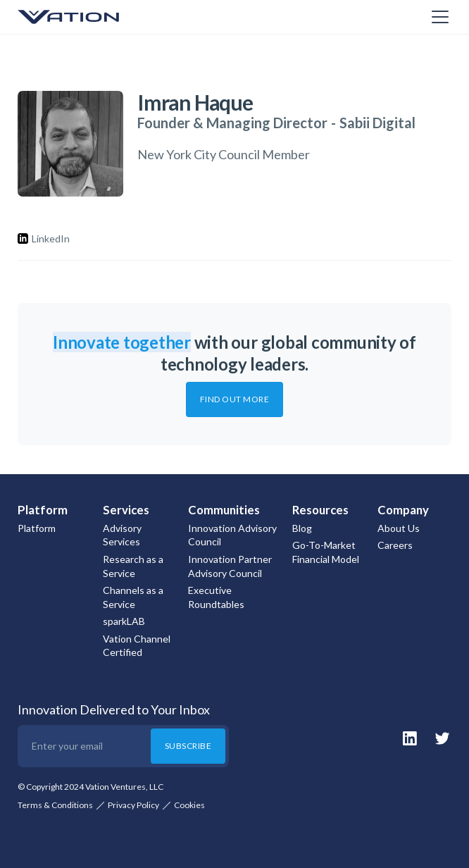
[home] (88, 17)
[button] (437, 17)
